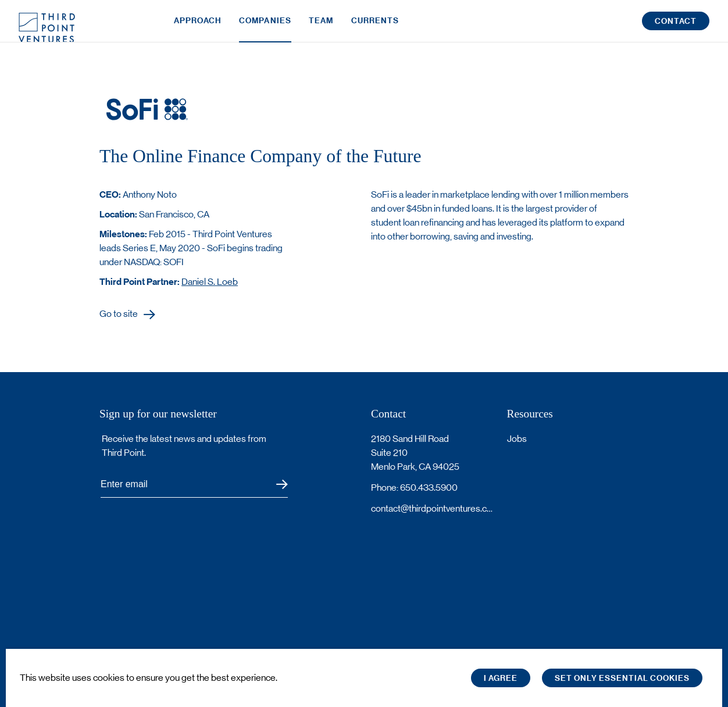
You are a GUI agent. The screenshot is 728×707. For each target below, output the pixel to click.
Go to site (119, 314)
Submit (275, 485)
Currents (375, 28)
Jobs (517, 439)
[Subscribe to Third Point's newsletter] (194, 485)
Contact (676, 28)
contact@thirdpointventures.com (432, 508)
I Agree (501, 678)
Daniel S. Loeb (210, 282)
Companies (265, 28)
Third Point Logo (47, 28)
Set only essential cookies (622, 678)
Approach (198, 28)
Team (321, 28)
